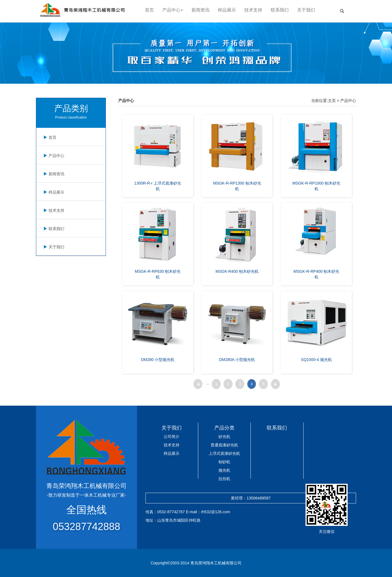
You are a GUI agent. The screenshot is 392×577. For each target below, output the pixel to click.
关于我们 (306, 10)
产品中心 (53, 156)
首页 (149, 10)
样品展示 (227, 10)
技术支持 (253, 10)
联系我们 (280, 10)
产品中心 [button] (173, 10)
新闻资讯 (200, 10)
